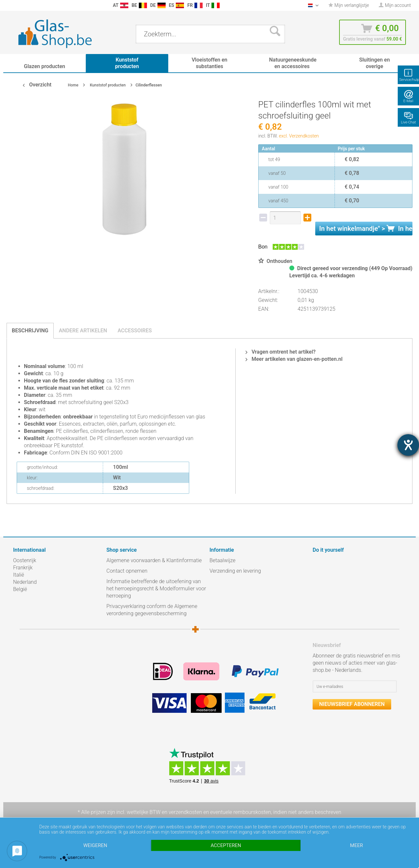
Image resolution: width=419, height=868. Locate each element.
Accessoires (135, 331)
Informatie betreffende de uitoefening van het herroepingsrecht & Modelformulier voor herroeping (156, 589)
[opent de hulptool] (408, 445)
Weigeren (95, 845)
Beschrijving (30, 331)
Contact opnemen (127, 571)
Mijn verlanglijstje (349, 5)
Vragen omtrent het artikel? (281, 352)
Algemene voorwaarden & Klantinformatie (154, 560)
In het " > (366, 229)
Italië (18, 575)
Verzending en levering (235, 571)
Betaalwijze (222, 560)
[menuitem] (16, 5)
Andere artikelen (83, 331)
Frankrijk (23, 568)
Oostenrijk (25, 560)
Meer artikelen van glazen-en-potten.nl (294, 359)
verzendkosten (185, 812)
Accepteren (226, 845)
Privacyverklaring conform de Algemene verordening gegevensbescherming (152, 610)
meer (356, 845)
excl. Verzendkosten (299, 136)
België (20, 589)
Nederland (25, 582)
